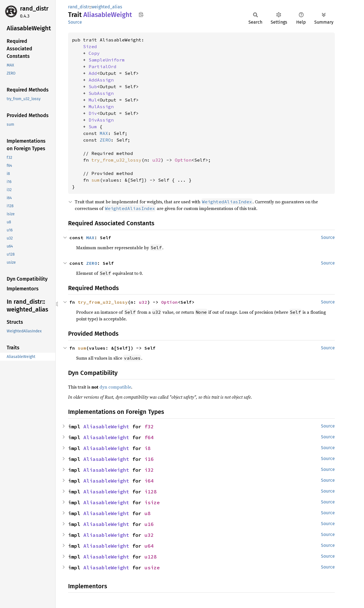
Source (75, 22)
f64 (149, 437)
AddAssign (101, 80)
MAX (104, 133)
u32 (157, 160)
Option (183, 160)
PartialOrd (103, 66)
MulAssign (101, 107)
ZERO (105, 140)
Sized (90, 46)
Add (93, 73)
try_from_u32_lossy (116, 160)
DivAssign (101, 120)
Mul (93, 100)
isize (152, 502)
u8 (148, 513)
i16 (149, 459)
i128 (151, 492)
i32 (149, 470)
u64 (149, 546)
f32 (149, 427)
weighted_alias (107, 7)
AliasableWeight (106, 427)
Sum (93, 127)
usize (152, 568)
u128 (151, 557)
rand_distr (34, 8)
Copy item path (141, 14)
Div (93, 113)
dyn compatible (115, 387)
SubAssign (101, 93)
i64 (149, 481)
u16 (149, 524)
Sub (93, 86)
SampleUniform (107, 60)
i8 (148, 448)
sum (96, 180)
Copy (94, 53)
